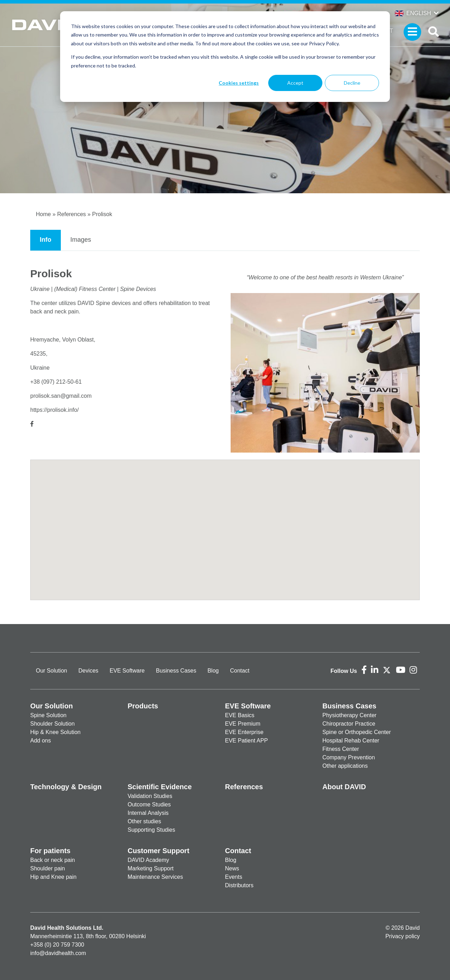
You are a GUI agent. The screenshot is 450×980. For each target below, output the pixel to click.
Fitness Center (341, 749)
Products (143, 706)
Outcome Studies (149, 804)
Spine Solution (48, 715)
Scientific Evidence (160, 787)
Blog (213, 671)
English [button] (413, 13)
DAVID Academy (148, 860)
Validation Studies (150, 796)
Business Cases (176, 671)
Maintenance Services (155, 877)
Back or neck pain (53, 860)
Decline (352, 83)
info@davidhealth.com (58, 953)
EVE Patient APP (246, 741)
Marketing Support (151, 868)
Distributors (239, 885)
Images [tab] (81, 240)
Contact (240, 671)
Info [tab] (46, 240)
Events (234, 877)
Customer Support (159, 851)
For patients (50, 851)
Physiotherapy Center (349, 715)
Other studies (144, 821)
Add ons (41, 741)
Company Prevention (349, 757)
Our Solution (52, 671)
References (71, 214)
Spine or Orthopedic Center (357, 732)
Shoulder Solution (52, 724)
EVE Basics (240, 715)
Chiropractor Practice (349, 724)
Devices (88, 671)
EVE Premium (243, 724)
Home (43, 214)
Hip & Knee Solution (55, 732)
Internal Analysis (148, 813)
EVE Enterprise (244, 732)
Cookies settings (239, 83)
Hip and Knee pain (53, 877)
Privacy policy (403, 936)
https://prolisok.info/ (54, 410)
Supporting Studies (151, 830)
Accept (295, 83)
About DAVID (344, 787)
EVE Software (127, 671)
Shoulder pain (48, 868)
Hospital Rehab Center (351, 741)
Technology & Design (66, 787)
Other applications (345, 766)
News (232, 868)
